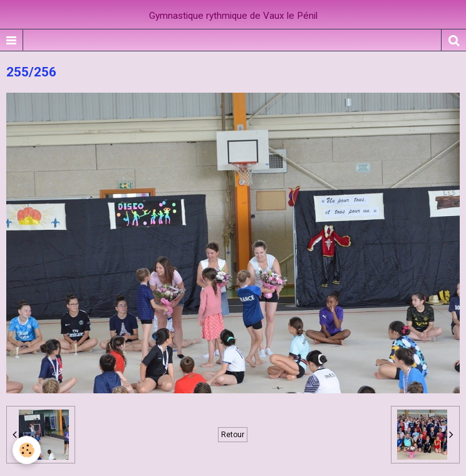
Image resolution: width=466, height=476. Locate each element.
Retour (233, 435)
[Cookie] (27, 450)
